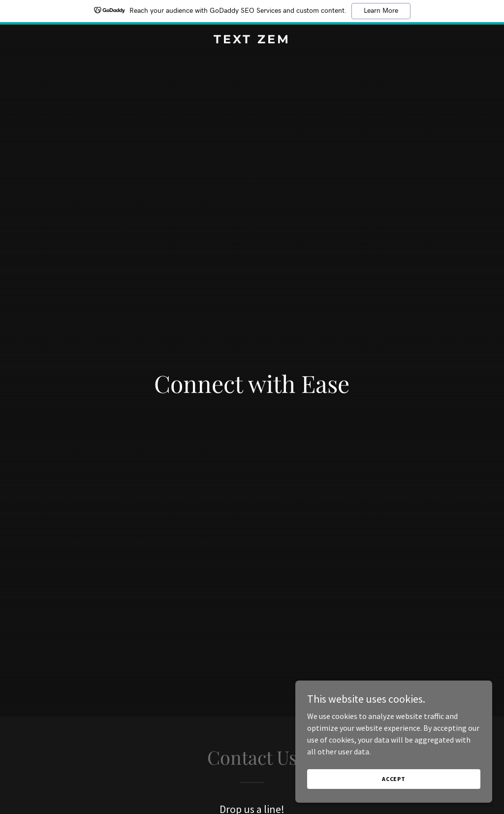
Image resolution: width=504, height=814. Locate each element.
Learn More (381, 11)
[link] (252, 40)
